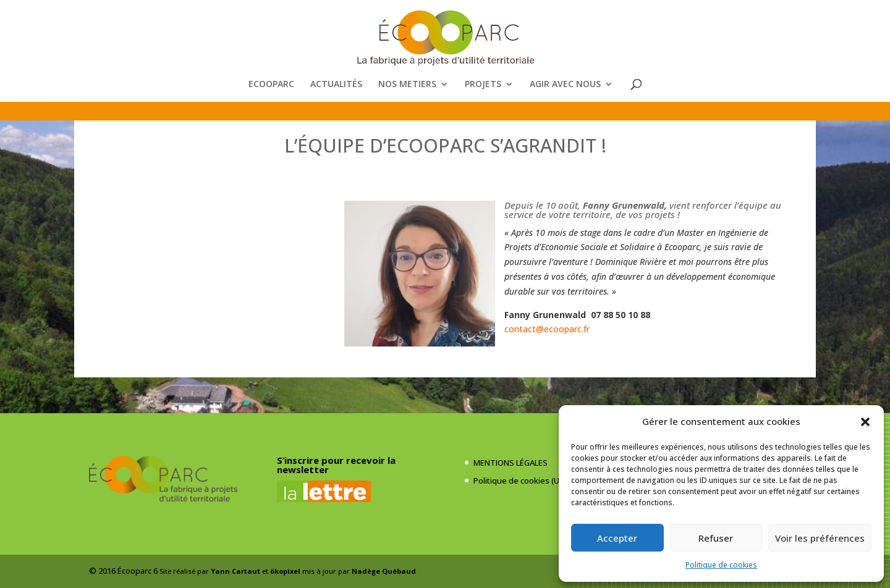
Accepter (617, 538)
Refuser (716, 538)
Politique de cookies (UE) (520, 481)
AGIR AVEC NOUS (565, 85)
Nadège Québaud (384, 571)
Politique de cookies (721, 565)
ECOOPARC (271, 85)
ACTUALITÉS (336, 85)
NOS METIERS (407, 85)
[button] (865, 422)
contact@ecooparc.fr (547, 329)
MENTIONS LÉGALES (511, 463)
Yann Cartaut (235, 571)
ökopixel (285, 571)
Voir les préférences (820, 538)
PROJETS (483, 85)
